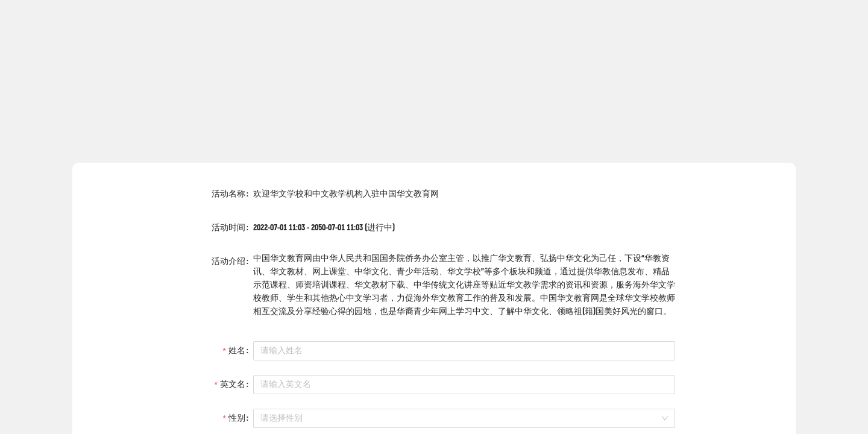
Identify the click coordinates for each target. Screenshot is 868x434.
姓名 (237, 351)
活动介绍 (228, 261)
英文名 (233, 384)
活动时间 (228, 228)
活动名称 (228, 194)
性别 (237, 418)
